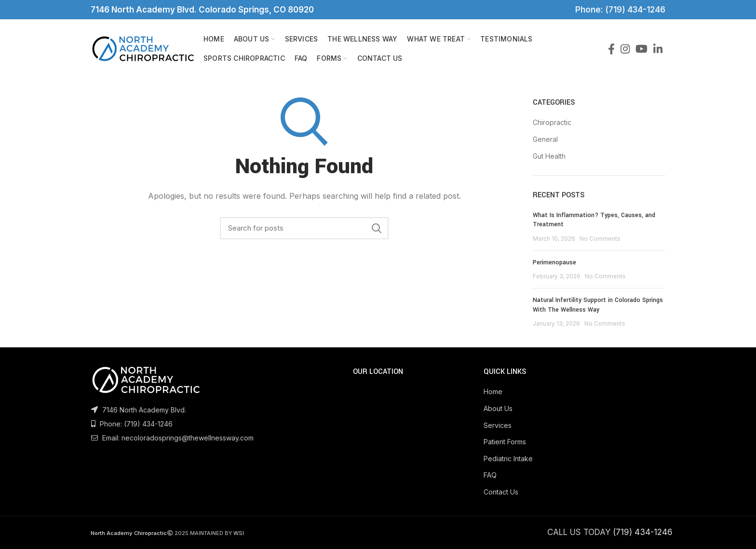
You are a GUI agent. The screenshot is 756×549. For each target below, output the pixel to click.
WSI (239, 533)
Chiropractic (552, 122)
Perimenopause (554, 262)
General (545, 139)
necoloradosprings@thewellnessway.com (188, 438)
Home (493, 391)
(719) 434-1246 (148, 424)
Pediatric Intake (508, 459)
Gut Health (549, 156)
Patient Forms (505, 442)
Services (498, 425)
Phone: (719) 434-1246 (618, 10)
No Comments (600, 239)
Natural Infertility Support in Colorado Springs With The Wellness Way (598, 305)
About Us (498, 408)
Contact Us (501, 492)
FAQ (490, 475)
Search (377, 228)
